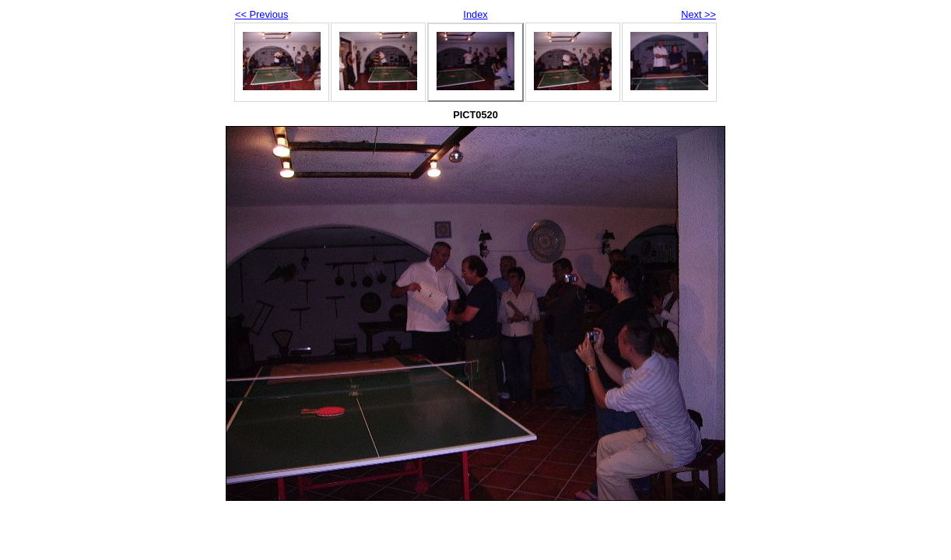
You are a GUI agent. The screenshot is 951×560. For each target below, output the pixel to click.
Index (475, 14)
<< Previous (261, 14)
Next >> (698, 14)
